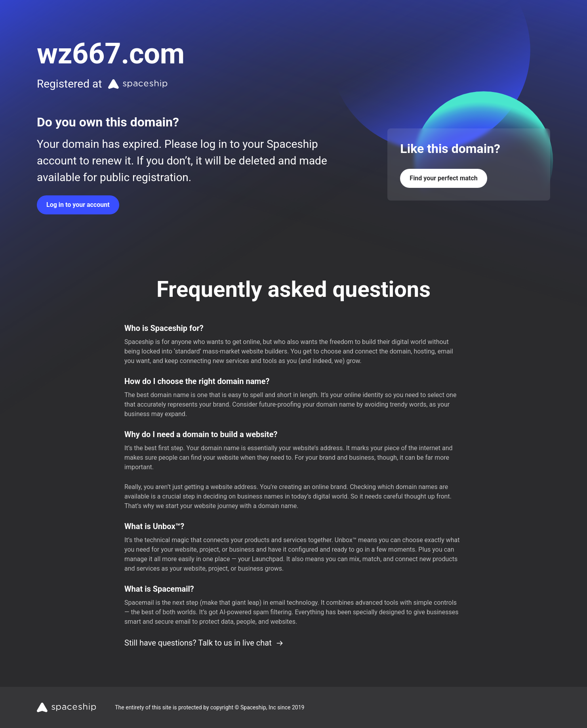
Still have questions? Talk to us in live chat (204, 643)
